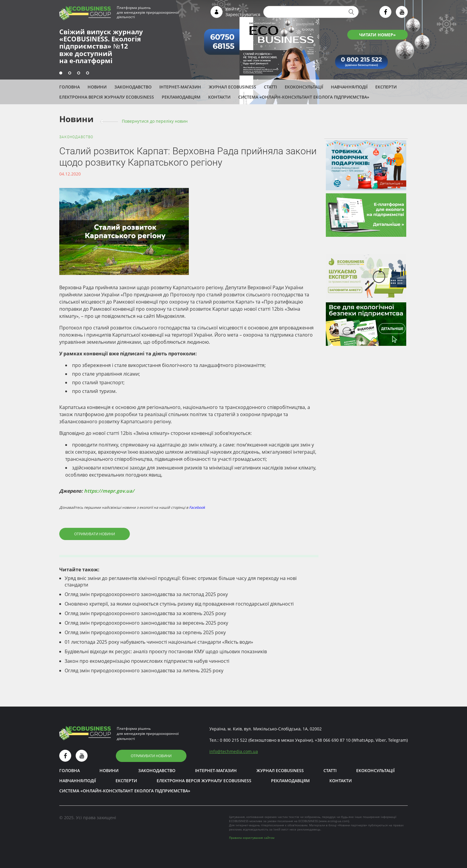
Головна (70, 87)
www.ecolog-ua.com (334, 821)
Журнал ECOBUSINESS (232, 87)
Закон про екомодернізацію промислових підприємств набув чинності (147, 661)
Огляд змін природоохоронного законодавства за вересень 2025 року (146, 623)
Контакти (219, 97)
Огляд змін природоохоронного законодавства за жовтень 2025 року (145, 613)
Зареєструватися (243, 14)
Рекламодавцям (181, 97)
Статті (270, 87)
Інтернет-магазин (180, 87)
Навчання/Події (349, 87)
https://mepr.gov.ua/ (109, 491)
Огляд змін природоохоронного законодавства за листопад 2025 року (146, 594)
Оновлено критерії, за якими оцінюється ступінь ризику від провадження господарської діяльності (179, 604)
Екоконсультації (304, 87)
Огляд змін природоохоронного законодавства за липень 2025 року (144, 671)
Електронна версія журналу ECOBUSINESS (107, 97)
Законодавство (133, 87)
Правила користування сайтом (252, 838)
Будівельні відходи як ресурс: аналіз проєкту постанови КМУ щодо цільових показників (166, 651)
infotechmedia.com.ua (234, 751)
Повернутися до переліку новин (155, 121)
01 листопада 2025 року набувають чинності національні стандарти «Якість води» (159, 642)
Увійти (232, 9)
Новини (97, 87)
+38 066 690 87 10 (333, 740)
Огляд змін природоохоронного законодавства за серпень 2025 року (145, 632)
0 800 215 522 (233, 740)
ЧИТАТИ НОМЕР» (378, 35)
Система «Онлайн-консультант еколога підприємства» (304, 97)
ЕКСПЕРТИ (386, 87)
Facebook (197, 507)
